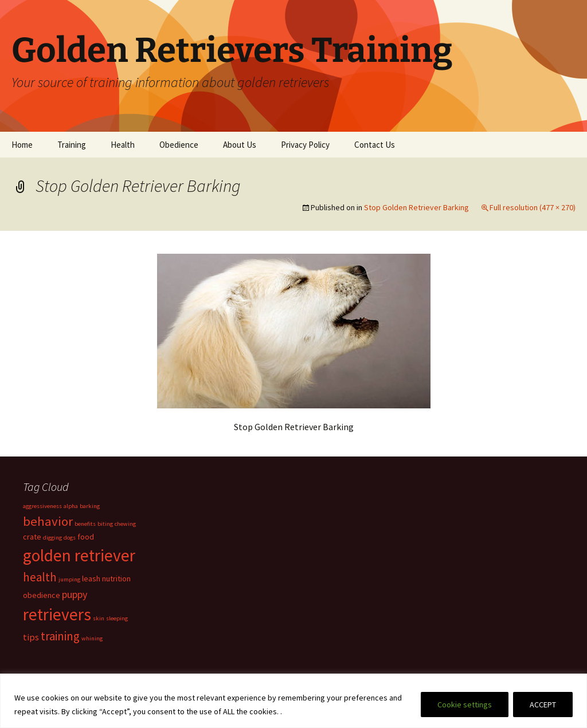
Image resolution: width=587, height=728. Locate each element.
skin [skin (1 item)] (99, 618)
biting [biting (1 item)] (105, 524)
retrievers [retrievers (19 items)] (57, 614)
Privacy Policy (305, 145)
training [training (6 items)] (60, 636)
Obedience (179, 145)
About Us (240, 145)
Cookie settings (465, 705)
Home (22, 145)
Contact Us (375, 145)
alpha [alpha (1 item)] (71, 506)
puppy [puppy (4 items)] (75, 594)
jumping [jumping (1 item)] (69, 579)
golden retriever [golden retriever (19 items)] (79, 555)
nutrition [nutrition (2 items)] (116, 579)
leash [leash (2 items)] (91, 579)
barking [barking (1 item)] (90, 506)
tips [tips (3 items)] (31, 637)
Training (72, 145)
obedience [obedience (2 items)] (42, 595)
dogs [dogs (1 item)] (70, 538)
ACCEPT (543, 705)
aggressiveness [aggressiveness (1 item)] (42, 506)
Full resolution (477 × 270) (533, 207)
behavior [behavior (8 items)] (48, 521)
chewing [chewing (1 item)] (125, 524)
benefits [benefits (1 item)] (85, 524)
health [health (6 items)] (40, 577)
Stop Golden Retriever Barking (416, 207)
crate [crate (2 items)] (32, 537)
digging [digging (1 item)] (52, 538)
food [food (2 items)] (86, 537)
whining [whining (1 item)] (92, 638)
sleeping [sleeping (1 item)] (117, 618)
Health (123, 145)
